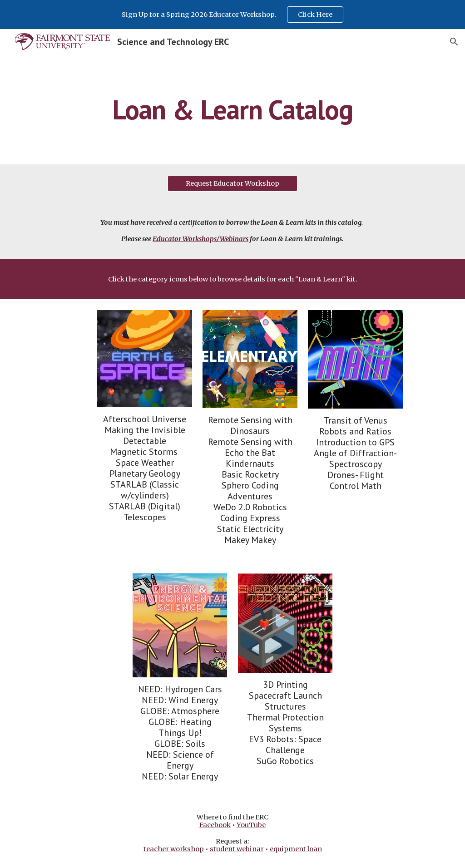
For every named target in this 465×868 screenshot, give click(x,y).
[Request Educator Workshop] (232, 183)
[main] (232, 109)
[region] (232, 15)
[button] (454, 42)
